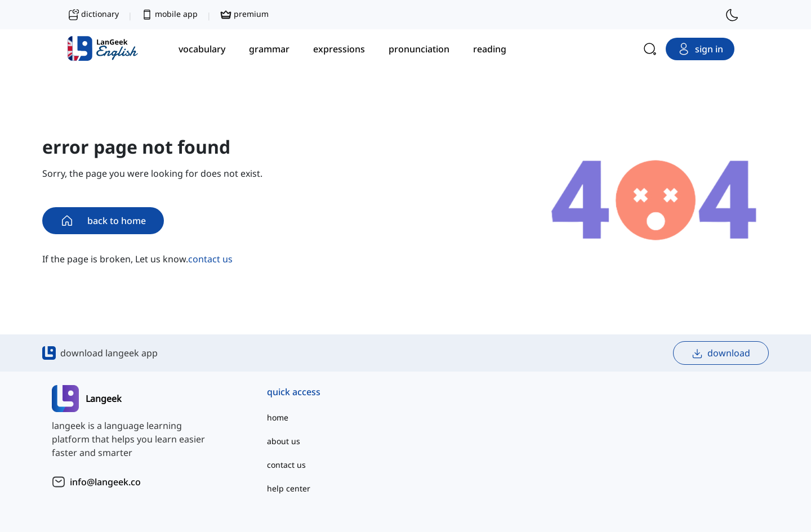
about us (284, 441)
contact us (210, 259)
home (278, 417)
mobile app (170, 15)
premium (244, 15)
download (721, 353)
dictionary (93, 15)
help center (289, 488)
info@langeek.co (105, 482)
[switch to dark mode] (732, 15)
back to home (103, 221)
